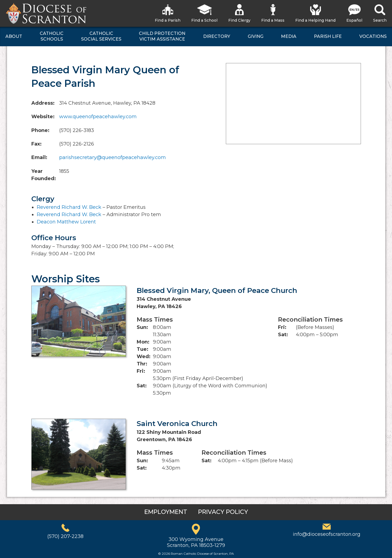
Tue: (143, 349)
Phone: (40, 130)
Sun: (142, 327)
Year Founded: (44, 175)
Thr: (142, 364)
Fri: (141, 371)
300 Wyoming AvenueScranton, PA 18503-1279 (196, 542)
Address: (43, 103)
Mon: (143, 342)
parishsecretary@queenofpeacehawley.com (113, 157)
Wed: (144, 356)
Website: (43, 117)
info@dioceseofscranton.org (327, 534)
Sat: (142, 386)
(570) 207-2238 (65, 536)
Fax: (36, 144)
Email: (39, 157)
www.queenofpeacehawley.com (98, 117)
